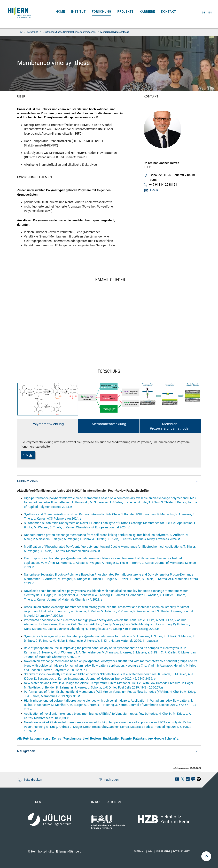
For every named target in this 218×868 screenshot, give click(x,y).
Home (60, 11)
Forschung (102, 11)
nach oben (109, 780)
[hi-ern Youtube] (176, 780)
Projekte (125, 11)
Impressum (163, 851)
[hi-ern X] (182, 780)
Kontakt (169, 11)
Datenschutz (181, 851)
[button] (109, 481)
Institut (78, 11)
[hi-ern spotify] (198, 780)
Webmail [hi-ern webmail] (139, 851)
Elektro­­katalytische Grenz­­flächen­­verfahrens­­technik (69, 32)
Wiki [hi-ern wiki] (151, 851)
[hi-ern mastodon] (192, 780)
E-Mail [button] (154, 190)
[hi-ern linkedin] (187, 780)
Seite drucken (30, 780)
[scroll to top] (206, 856)
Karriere (147, 11)
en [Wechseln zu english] (211, 13)
